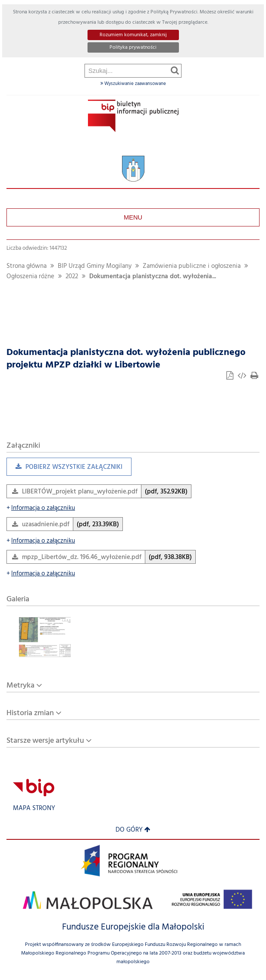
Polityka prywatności (133, 47)
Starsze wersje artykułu (45, 741)
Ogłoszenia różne (30, 277)
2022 (72, 277)
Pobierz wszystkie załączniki (64, 469)
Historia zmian (30, 713)
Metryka (20, 686)
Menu (133, 217)
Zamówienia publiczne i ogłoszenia (192, 266)
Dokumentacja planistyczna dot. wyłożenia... (153, 277)
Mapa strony (34, 809)
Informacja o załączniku (41, 508)
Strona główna (27, 266)
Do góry (133, 830)
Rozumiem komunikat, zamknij (133, 35)
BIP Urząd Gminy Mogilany (95, 266)
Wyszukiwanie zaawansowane (133, 84)
